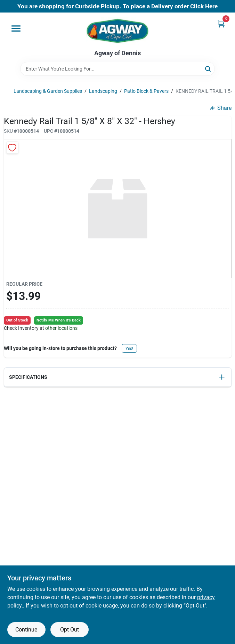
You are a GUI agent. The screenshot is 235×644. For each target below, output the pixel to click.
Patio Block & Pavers (146, 91)
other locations (61, 328)
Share (221, 108)
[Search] (208, 68)
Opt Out (70, 630)
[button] (118, 377)
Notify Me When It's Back (59, 320)
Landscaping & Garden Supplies (48, 91)
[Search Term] (117, 69)
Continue (26, 630)
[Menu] (16, 28)
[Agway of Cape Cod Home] (117, 31)
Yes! (129, 349)
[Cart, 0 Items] (221, 24)
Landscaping (103, 91)
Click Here (204, 6)
